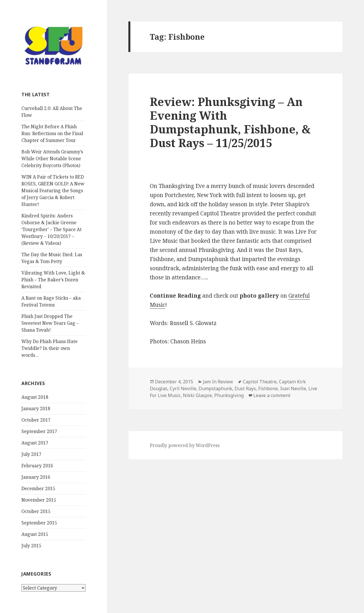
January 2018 (36, 408)
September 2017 (39, 431)
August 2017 (35, 443)
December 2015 (38, 488)
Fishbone (268, 388)
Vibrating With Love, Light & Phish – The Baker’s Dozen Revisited (53, 280)
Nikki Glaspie (197, 395)
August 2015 (35, 534)
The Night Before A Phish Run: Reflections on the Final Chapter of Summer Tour (52, 133)
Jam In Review (218, 382)
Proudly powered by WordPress (185, 445)
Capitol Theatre (260, 382)
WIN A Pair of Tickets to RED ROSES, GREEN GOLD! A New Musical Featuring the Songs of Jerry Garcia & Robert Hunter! (53, 191)
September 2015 (39, 523)
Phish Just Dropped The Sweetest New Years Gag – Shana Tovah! (50, 323)
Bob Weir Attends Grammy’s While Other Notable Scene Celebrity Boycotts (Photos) (52, 159)
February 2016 (37, 466)
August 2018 (35, 397)
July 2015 (31, 546)
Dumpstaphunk (215, 388)
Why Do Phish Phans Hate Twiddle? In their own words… (49, 348)
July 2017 (31, 454)
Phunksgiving (229, 395)
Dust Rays (245, 388)
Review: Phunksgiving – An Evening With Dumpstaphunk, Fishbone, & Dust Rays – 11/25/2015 (230, 122)
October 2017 (36, 420)
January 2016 (36, 477)
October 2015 (36, 511)
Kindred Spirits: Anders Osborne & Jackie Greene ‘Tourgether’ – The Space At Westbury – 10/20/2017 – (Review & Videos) (51, 229)
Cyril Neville (183, 388)
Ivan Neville (293, 388)
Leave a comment (272, 395)
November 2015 (39, 500)
